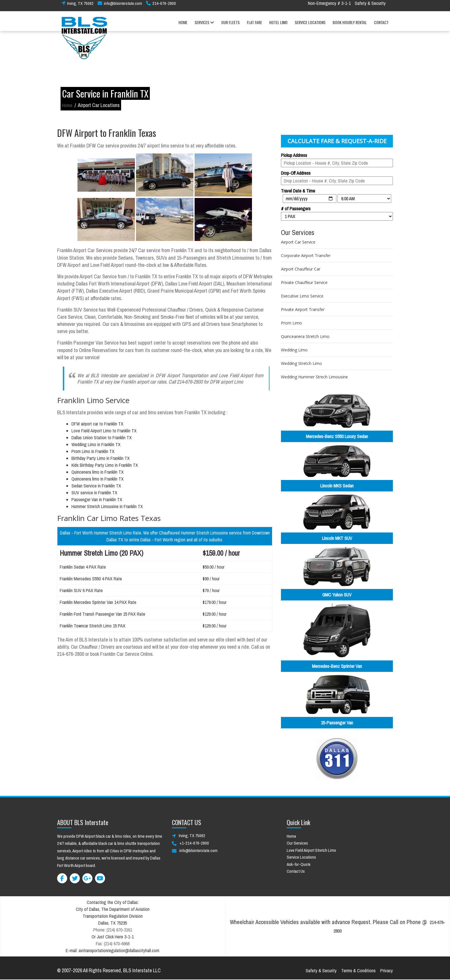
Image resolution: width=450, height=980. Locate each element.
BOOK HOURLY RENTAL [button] (350, 25)
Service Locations (301, 857)
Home (67, 105)
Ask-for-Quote (299, 864)
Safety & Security (370, 6)
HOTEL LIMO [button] (278, 25)
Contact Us (296, 871)
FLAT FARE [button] (254, 25)
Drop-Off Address (296, 173)
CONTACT (381, 25)
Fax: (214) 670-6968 (113, 944)
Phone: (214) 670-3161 (113, 930)
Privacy (387, 971)
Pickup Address (294, 155)
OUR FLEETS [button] (230, 25)
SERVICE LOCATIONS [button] (310, 25)
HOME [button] (183, 25)
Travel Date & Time (298, 191)
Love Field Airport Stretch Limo (311, 850)
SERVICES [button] (204, 26)
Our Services (297, 843)
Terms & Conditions (358, 971)
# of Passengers (296, 209)
